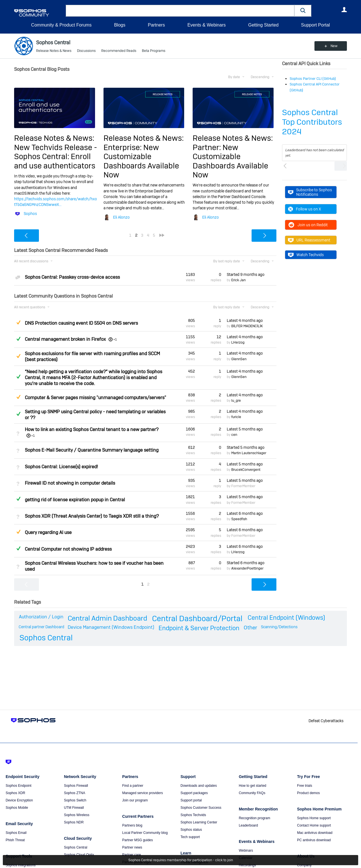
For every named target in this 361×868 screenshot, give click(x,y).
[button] (303, 11)
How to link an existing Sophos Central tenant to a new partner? (92, 429)
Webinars (246, 851)
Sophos (30, 214)
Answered (18, 339)
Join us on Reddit (308, 225)
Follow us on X (304, 209)
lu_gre (236, 401)
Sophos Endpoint (18, 786)
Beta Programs (154, 51)
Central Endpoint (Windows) (286, 618)
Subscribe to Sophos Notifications (310, 192)
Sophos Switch (75, 800)
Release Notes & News (54, 51)
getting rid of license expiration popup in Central (75, 500)
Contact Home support (314, 825)
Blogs (120, 25)
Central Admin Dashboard (107, 618)
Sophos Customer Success (201, 808)
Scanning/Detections (279, 627)
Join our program (135, 800)
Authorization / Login (41, 617)
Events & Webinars (206, 25)
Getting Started (263, 25)
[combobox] (180, 11)
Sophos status (191, 830)
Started (246, 274)
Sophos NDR (74, 822)
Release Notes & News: (54, 138)
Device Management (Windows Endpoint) (111, 627)
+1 (115, 339)
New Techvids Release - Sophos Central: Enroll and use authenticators (56, 157)
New (334, 46)
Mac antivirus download (315, 833)
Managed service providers (142, 793)
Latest (245, 320)
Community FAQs (252, 793)
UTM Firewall (74, 808)
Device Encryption (19, 800)
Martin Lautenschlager (249, 453)
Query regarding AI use (48, 532)
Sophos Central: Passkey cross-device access (72, 277)
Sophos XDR (15, 793)
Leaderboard (248, 825)
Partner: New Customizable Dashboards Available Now (230, 161)
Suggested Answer (18, 322)
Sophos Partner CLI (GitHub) (313, 79)
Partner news (132, 847)
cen (234, 435)
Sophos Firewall (76, 786)
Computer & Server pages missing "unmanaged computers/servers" (95, 398)
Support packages (194, 793)
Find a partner (133, 786)
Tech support (190, 837)
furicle (236, 417)
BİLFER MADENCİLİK (247, 326)
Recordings (247, 865)
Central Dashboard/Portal (197, 618)
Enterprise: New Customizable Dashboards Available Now (141, 161)
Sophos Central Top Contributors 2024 (312, 122)
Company (304, 865)
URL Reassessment (309, 240)
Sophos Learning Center (199, 822)
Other (250, 628)
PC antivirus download (314, 840)
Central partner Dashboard (41, 627)
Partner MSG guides (137, 840)
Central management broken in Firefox (65, 339)
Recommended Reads (119, 51)
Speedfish (239, 519)
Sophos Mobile (17, 808)
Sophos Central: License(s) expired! (61, 467)
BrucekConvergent (246, 470)
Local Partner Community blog (145, 833)
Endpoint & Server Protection (199, 628)
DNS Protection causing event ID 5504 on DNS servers (81, 323)
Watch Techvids (306, 255)
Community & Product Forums (61, 25)
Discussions (86, 51)
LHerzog (238, 342)
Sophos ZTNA (75, 793)
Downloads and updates (199, 786)
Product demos (308, 793)
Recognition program (255, 818)
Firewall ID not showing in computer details (70, 483)
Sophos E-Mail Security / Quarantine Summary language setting (92, 450)
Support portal (191, 800)
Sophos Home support (314, 818)
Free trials (304, 786)
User (344, 10)
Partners (156, 25)
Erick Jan (238, 280)
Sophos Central (46, 638)
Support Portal (315, 25)
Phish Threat (15, 840)
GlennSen (239, 359)
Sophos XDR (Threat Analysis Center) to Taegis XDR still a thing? (92, 516)
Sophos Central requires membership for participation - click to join (181, 860)
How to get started (253, 786)
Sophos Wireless (77, 815)
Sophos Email (16, 833)
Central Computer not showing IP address (68, 549)
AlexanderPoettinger (247, 568)
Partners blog (132, 825)
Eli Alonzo (121, 217)
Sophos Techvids (193, 815)
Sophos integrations (21, 865)
